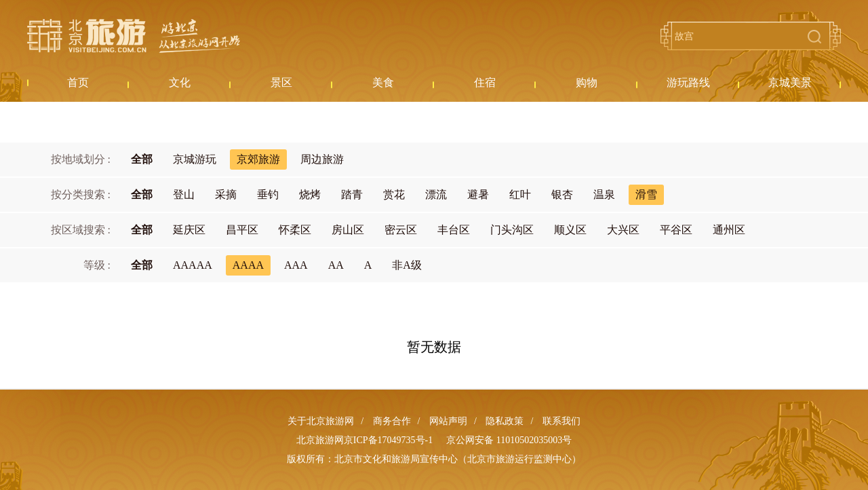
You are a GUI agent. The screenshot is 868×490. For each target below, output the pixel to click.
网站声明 (448, 421)
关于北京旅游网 (321, 421)
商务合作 (392, 421)
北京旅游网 (134, 36)
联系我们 (561, 421)
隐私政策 (505, 421)
